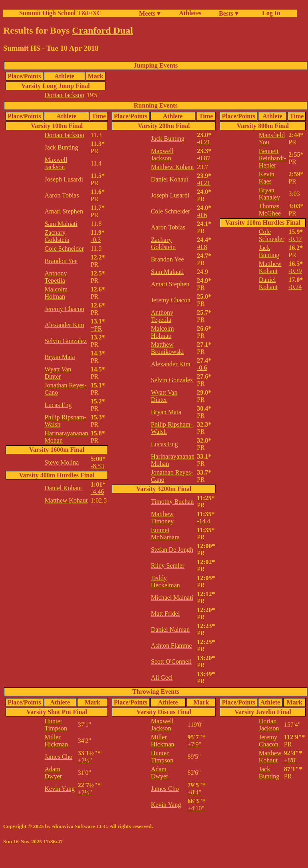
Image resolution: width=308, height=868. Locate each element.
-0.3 (96, 240)
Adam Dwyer (54, 773)
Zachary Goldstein (57, 236)
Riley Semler (168, 566)
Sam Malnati (61, 224)
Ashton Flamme (172, 646)
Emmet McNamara (165, 534)
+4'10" (196, 808)
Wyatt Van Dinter (58, 373)
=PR (96, 328)
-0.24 (295, 287)
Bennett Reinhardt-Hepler (272, 158)
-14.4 (204, 521)
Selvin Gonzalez (66, 341)
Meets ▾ (150, 13)
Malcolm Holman (56, 293)
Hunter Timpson (56, 725)
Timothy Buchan (172, 502)
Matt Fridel (165, 614)
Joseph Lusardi (64, 179)
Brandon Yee (61, 261)
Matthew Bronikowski (168, 348)
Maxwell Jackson (56, 163)
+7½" (85, 760)
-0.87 (204, 158)
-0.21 (204, 142)
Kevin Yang (60, 789)
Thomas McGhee (270, 210)
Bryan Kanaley (269, 194)
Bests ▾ (229, 13)
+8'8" (291, 760)
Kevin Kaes (267, 178)
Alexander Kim (65, 325)
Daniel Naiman (170, 630)
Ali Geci (162, 677)
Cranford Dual (102, 30)
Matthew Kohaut (66, 500)
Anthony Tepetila (56, 277)
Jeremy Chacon (65, 309)
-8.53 (97, 466)
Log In (270, 13)
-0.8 (202, 247)
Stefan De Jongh (172, 550)
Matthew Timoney (162, 518)
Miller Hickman (57, 741)
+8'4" (194, 792)
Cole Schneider (64, 248)
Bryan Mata (60, 357)
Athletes (190, 13)
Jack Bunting (62, 147)
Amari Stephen (64, 211)
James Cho (59, 757)
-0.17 (295, 239)
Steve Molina (62, 462)
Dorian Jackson (65, 95)
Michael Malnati (172, 598)
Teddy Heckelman (166, 582)
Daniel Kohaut (64, 488)
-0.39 (295, 271)
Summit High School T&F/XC (60, 13)
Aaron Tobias (62, 195)
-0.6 (202, 215)
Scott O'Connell (171, 661)
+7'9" (194, 744)
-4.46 (97, 492)
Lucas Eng (58, 405)
